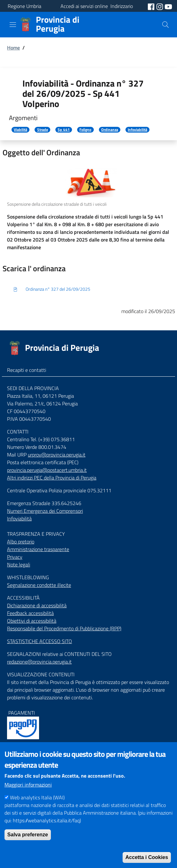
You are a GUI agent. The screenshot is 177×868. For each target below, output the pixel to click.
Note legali (19, 565)
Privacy (15, 557)
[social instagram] (160, 6)
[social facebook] (152, 6)
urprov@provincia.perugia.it (57, 455)
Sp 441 (64, 130)
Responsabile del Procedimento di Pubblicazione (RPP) (64, 628)
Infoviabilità (137, 130)
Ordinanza (110, 130)
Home (13, 48)
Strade (43, 130)
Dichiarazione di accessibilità (37, 605)
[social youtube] (168, 6)
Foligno (85, 130)
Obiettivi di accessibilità (32, 621)
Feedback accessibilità (30, 613)
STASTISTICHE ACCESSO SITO (40, 641)
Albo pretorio (21, 542)
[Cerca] (165, 25)
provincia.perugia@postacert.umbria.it (47, 470)
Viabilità (20, 130)
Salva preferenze (28, 847)
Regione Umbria (24, 6)
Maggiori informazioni (28, 797)
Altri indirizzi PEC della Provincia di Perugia (52, 478)
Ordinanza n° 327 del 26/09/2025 (52, 289)
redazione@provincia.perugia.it (39, 662)
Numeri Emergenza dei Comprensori (45, 511)
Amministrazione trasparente (38, 549)
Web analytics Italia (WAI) (37, 810)
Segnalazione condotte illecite (39, 585)
